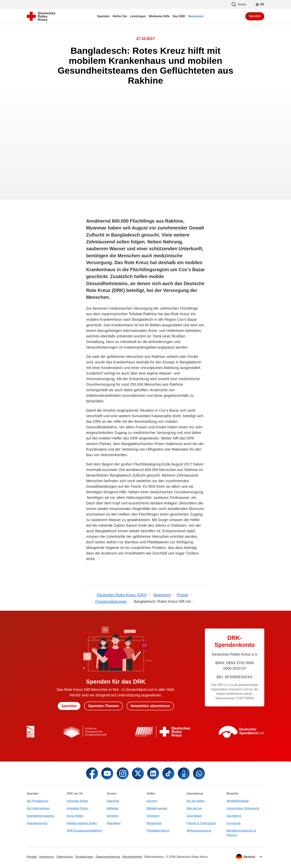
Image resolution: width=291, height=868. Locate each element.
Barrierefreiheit (132, 857)
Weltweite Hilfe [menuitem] (159, 16)
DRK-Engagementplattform (84, 831)
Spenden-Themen (103, 706)
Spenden (255, 16)
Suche (239, 4)
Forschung (234, 823)
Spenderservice (37, 823)
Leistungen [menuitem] (138, 16)
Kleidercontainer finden (82, 823)
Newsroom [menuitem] (196, 16)
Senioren (113, 816)
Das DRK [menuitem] (179, 16)
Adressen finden (77, 801)
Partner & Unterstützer (201, 823)
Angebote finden (77, 808)
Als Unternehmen (38, 808)
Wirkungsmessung (199, 831)
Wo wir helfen (196, 801)
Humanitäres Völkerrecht (243, 808)
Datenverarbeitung (108, 857)
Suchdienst (234, 816)
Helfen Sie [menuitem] (120, 16)
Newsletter (114, 823)
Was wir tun (194, 808)
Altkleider (113, 808)
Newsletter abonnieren (151, 706)
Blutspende (154, 823)
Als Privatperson (38, 801)
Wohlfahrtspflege (238, 801)
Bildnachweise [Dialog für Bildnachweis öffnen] (154, 857)
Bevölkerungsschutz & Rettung (241, 833)
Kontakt (32, 857)
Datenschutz (65, 857)
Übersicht (113, 801)
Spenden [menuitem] (103, 16)
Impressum (47, 857)
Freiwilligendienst (158, 831)
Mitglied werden (157, 808)
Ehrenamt (153, 816)
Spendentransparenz (41, 816)
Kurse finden (75, 816)
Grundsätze (194, 816)
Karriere (152, 801)
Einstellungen (84, 857)
